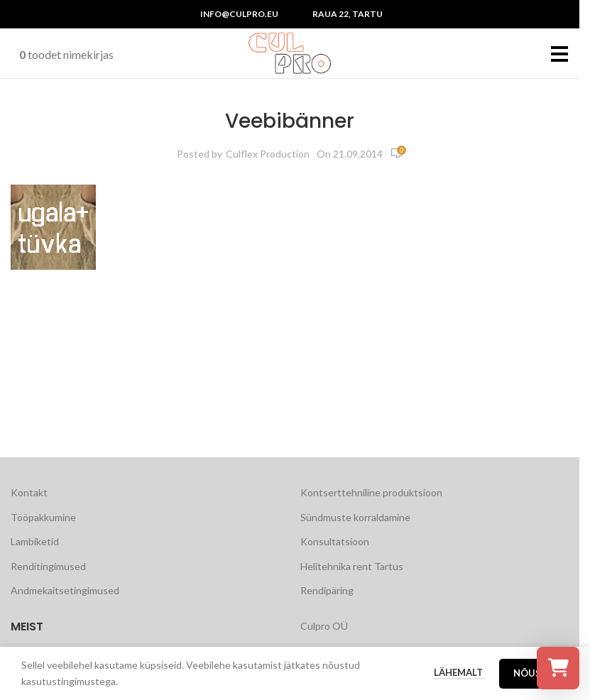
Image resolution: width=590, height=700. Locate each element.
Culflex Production (268, 154)
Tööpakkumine (43, 517)
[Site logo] (290, 52)
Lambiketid (35, 541)
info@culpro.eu (239, 14)
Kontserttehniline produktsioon (371, 492)
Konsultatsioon (335, 541)
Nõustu (534, 673)
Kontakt (29, 492)
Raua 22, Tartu (348, 14)
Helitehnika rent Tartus (352, 566)
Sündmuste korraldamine (355, 517)
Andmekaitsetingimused (65, 590)
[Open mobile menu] (560, 53)
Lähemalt (459, 672)
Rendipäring (327, 590)
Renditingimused (48, 566)
